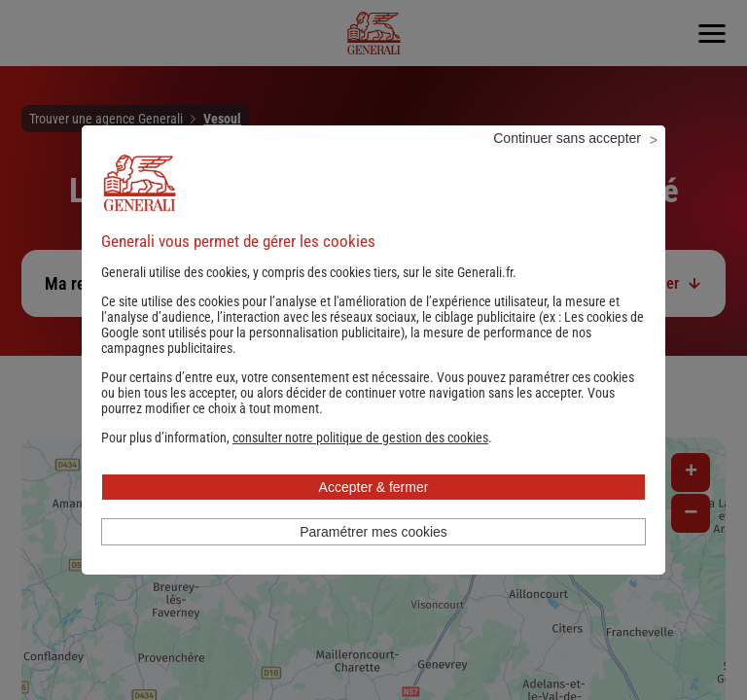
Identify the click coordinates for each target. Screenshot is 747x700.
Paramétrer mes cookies (373, 558)
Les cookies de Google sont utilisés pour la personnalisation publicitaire (373, 351)
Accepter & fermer (374, 513)
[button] (360, 464)
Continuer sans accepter (567, 164)
